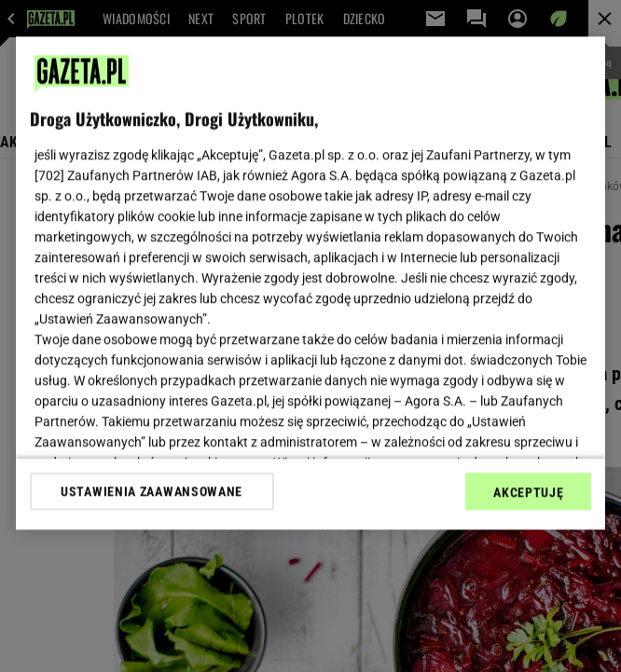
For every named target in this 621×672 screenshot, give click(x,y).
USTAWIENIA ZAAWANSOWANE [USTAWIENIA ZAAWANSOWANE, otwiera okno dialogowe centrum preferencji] (152, 491)
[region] (311, 283)
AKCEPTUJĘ (528, 492)
